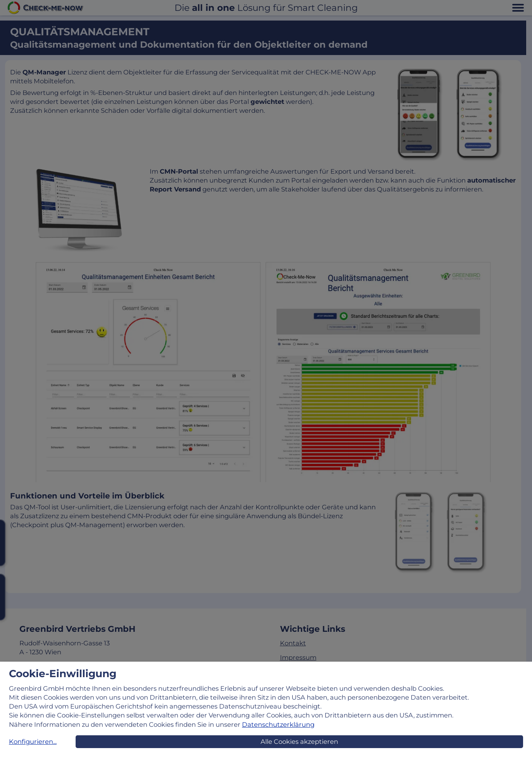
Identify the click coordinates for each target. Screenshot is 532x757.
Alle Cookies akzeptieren (299, 741)
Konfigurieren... (33, 741)
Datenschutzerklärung (278, 724)
